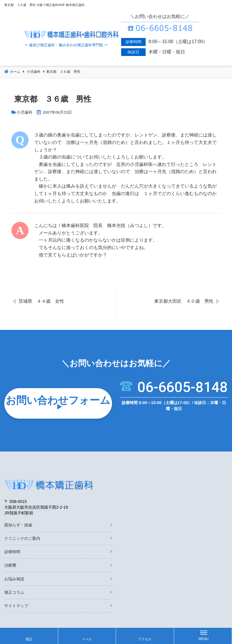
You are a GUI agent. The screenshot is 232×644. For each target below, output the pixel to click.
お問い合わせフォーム (58, 400)
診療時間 (12, 552)
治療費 (10, 565)
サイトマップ (16, 606)
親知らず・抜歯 (18, 525)
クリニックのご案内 (22, 538)
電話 (29, 639)
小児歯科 (25, 112)
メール (87, 639)
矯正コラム (14, 592)
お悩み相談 (14, 579)
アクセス (145, 639)
